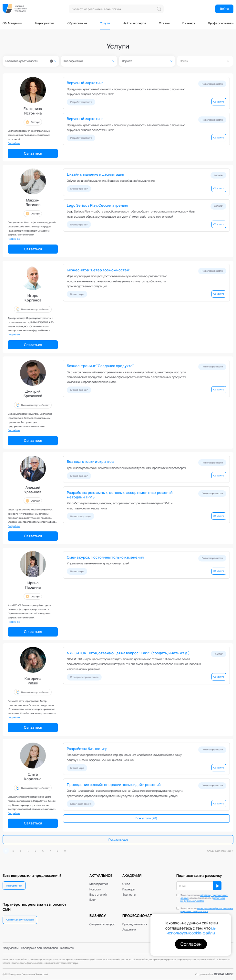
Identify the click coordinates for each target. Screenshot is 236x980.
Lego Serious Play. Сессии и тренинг (98, 205)
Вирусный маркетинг (85, 83)
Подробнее (14, 143)
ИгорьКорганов (33, 298)
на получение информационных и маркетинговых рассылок (207, 910)
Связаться (33, 153)
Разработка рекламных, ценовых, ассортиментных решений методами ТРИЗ (120, 495)
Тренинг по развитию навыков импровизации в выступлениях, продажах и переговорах (126, 468)
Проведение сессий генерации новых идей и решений (114, 785)
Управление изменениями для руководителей (98, 563)
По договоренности (212, 84)
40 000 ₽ (218, 206)
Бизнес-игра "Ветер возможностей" (99, 270)
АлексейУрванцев (33, 490)
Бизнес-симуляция (81, 516)
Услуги (105, 23)
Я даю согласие (207, 910)
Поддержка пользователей (39, 948)
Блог (93, 900)
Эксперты (129, 895)
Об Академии (12, 23)
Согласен (191, 944)
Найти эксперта (134, 23)
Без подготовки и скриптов (90, 462)
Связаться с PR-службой (20, 920)
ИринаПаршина (33, 585)
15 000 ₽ (219, 654)
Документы (10, 948)
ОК (217, 886)
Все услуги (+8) (146, 818)
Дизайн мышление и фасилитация (95, 174)
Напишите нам (14, 886)
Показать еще (118, 840)
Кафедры (129, 889)
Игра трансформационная (84, 677)
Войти (224, 9)
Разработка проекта (81, 102)
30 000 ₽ (218, 175)
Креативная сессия (81, 804)
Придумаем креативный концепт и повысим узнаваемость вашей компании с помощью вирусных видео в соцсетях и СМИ (126, 92)
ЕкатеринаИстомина (33, 111)
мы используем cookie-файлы (191, 931)
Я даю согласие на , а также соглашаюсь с (204, 898)
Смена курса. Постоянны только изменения (105, 557)
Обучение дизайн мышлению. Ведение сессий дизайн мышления (111, 181)
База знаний (98, 895)
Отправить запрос (102, 924)
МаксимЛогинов (33, 202)
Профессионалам (221, 23)
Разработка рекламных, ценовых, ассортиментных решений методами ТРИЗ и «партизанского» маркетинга (120, 506)
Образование (77, 23)
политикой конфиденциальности (203, 899)
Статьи (164, 23)
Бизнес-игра (77, 294)
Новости (95, 889)
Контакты (67, 948)
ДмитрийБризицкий (33, 394)
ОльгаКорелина (33, 777)
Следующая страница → (220, 851)
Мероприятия (45, 23)
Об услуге (219, 102)
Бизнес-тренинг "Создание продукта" (100, 366)
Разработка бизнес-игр (87, 749)
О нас (126, 884)
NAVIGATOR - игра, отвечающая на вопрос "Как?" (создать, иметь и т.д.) (128, 653)
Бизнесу (189, 23)
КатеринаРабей (33, 681)
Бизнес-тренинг (79, 189)
